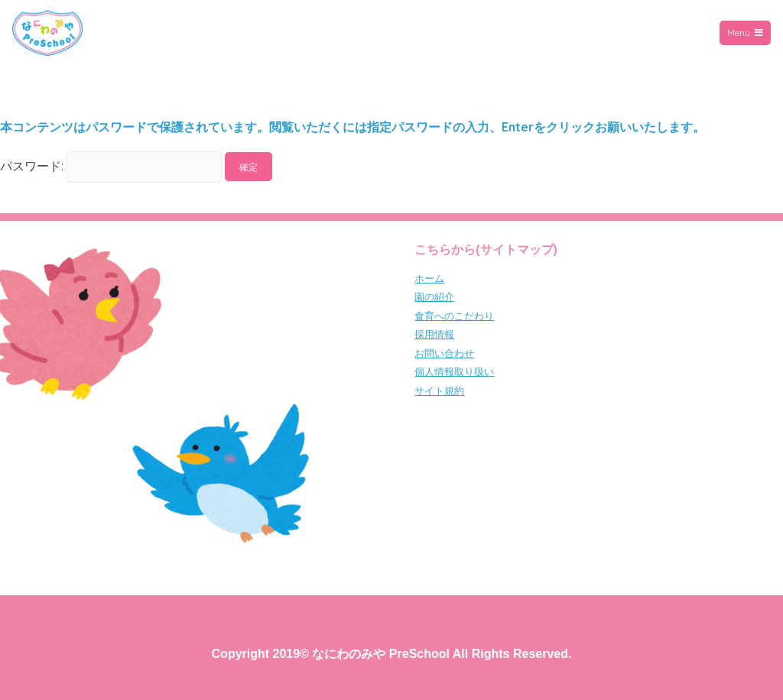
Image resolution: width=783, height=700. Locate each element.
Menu (745, 32)
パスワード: (111, 166)
